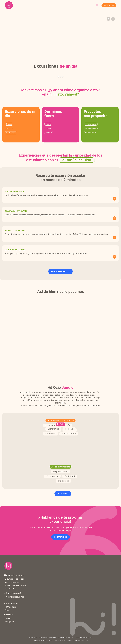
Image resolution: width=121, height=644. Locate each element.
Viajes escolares (13, 582)
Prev (108, 19)
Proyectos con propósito (17, 585)
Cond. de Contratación (84, 637)
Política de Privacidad (47, 637)
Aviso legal (33, 637)
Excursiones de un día (15, 579)
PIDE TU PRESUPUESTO (60, 271)
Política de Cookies (65, 637)
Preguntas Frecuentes (16, 597)
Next (113, 19)
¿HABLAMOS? (63, 494)
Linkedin (12, 618)
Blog (10, 610)
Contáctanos (109, 5)
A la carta (11, 588)
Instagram (13, 621)
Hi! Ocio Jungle (14, 607)
